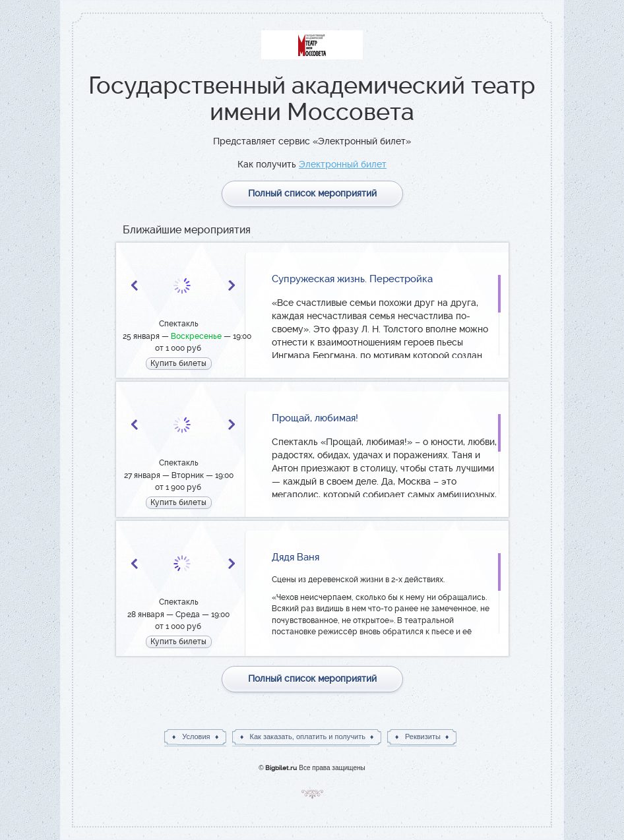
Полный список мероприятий (312, 193)
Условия (196, 736)
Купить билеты (178, 363)
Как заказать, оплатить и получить (308, 736)
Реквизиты (423, 736)
